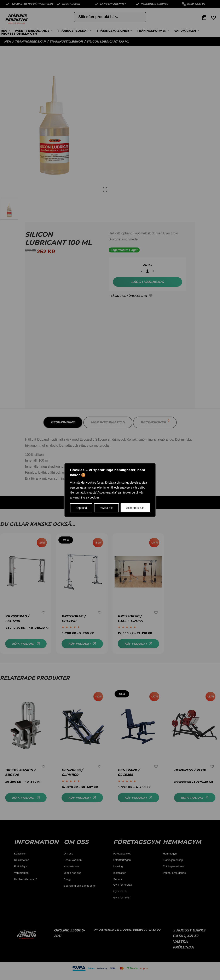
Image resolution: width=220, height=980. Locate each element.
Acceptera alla (135, 508)
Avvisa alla (107, 508)
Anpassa (81, 508)
